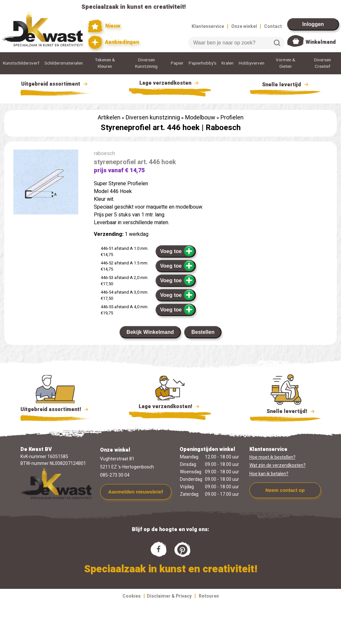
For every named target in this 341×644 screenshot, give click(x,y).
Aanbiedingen (114, 42)
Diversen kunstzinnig (153, 118)
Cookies (132, 596)
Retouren (209, 596)
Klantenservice (208, 26)
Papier (177, 63)
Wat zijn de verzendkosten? (278, 465)
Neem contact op (285, 490)
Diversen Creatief (322, 63)
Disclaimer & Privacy (169, 596)
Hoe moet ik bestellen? (272, 457)
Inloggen (313, 24)
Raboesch (223, 128)
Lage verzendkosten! (170, 407)
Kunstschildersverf (21, 63)
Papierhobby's (202, 63)
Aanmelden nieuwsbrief (135, 492)
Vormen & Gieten (285, 63)
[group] (46, 183)
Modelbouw (200, 118)
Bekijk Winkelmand (150, 332)
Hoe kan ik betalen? (269, 474)
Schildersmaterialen (64, 63)
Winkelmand (321, 42)
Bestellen (203, 332)
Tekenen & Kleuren (105, 63)
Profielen (232, 118)
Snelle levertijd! (286, 411)
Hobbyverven (252, 63)
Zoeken (277, 43)
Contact (273, 26)
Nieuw (104, 26)
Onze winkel (244, 26)
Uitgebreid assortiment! (55, 409)
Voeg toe (177, 251)
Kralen (227, 63)
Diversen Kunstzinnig (146, 63)
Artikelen (109, 118)
